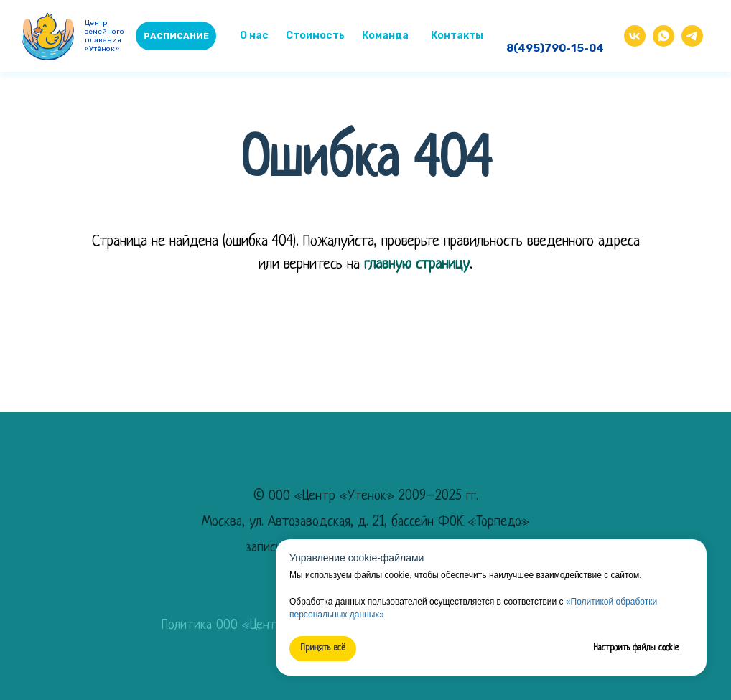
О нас (254, 36)
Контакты (457, 36)
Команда (385, 36)
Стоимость (315, 36)
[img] (664, 36)
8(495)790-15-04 (555, 48)
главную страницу (417, 265)
